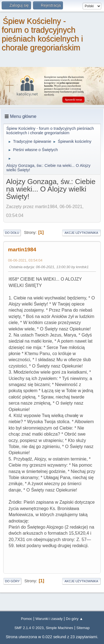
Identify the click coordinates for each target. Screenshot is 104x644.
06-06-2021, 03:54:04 (25, 260)
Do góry (12, 581)
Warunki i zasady (49, 619)
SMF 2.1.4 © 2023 (29, 628)
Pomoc (27, 619)
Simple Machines (59, 628)
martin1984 (22, 249)
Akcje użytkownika (81, 233)
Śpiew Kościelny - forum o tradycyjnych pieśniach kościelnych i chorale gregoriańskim (42, 34)
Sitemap (83, 628)
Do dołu (12, 233)
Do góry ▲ (75, 619)
